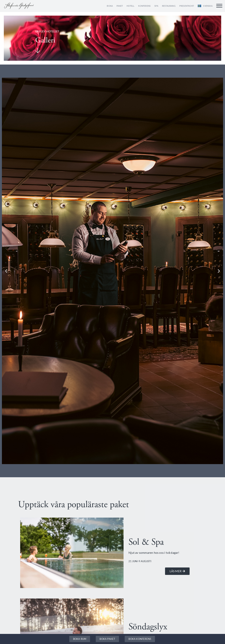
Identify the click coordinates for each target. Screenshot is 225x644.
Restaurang (169, 6)
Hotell (130, 6)
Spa (156, 6)
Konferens (144, 6)
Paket (120, 6)
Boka (110, 6)
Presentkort (187, 6)
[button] (6, 271)
